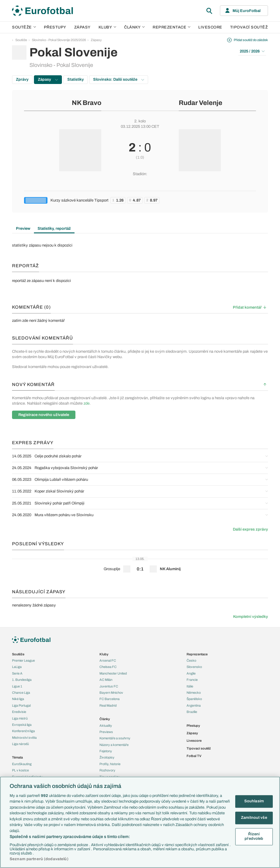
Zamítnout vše (254, 818)
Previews (106, 732)
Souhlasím (254, 801)
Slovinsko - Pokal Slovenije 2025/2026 (59, 40)
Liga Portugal (21, 705)
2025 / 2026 (252, 51)
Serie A (17, 673)
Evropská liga (22, 725)
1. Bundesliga (22, 680)
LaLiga (17, 667)
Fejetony (106, 751)
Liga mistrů (20, 718)
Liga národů (20, 744)
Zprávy (22, 79)
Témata (17, 757)
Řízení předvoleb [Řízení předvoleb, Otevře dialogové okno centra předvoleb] (254, 837)
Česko (191, 660)
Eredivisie (19, 712)
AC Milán (106, 680)
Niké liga (18, 699)
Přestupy (55, 27)
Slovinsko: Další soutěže (119, 79)
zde (87, 403)
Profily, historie (110, 764)
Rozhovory (107, 770)
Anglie (191, 673)
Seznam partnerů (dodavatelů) (39, 859)
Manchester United (113, 673)
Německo (194, 693)
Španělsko (194, 699)
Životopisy (107, 757)
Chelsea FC (108, 667)
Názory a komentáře (114, 745)
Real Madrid (108, 705)
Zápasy (82, 27)
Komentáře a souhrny (115, 738)
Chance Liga (21, 693)
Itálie (190, 686)
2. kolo (140, 121)
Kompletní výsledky (251, 617)
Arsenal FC (108, 660)
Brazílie (192, 712)
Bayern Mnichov (111, 693)
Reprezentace (172, 27)
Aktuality (106, 726)
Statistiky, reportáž (54, 229)
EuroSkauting (22, 764)
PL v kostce (20, 770)
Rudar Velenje (201, 103)
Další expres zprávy (250, 529)
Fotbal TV (194, 756)
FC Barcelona (110, 699)
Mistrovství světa (24, 738)
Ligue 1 (17, 686)
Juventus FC (109, 686)
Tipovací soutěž (249, 27)
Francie (192, 680)
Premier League (23, 660)
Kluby (108, 27)
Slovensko (194, 667)
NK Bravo (87, 103)
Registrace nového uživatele (44, 415)
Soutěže (24, 27)
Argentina (194, 705)
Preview (23, 229)
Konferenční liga (23, 731)
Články (105, 719)
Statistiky (76, 79)
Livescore (210, 27)
